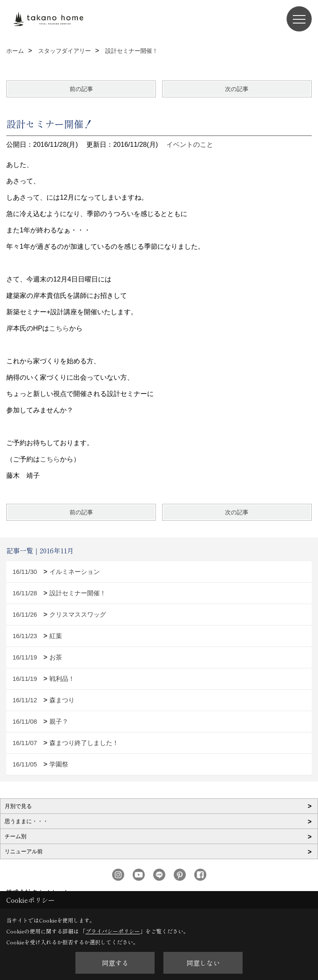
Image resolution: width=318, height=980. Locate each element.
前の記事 (81, 89)
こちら (59, 328)
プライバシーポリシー (113, 931)
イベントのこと (190, 145)
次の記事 (237, 89)
